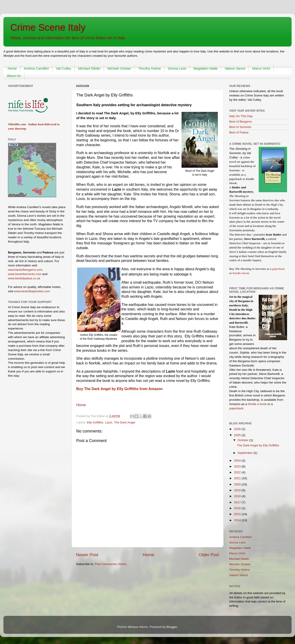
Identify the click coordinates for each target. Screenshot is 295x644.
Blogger (172, 627)
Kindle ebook (241, 273)
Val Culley (64, 68)
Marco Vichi (261, 68)
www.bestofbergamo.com (25, 270)
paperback (278, 269)
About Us (14, 76)
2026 (238, 429)
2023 (238, 466)
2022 (238, 472)
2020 (238, 484)
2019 (238, 490)
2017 (238, 502)
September (246, 453)
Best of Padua (239, 132)
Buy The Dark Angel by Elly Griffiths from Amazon (119, 389)
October (243, 440)
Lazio (109, 422)
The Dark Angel (124, 422)
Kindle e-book (258, 404)
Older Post (209, 555)
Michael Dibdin (89, 68)
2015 (238, 514)
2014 (238, 520)
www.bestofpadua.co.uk (24, 278)
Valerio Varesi (235, 68)
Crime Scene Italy (48, 27)
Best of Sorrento (240, 127)
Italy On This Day (241, 116)
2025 (238, 435)
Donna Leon (177, 68)
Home (12, 68)
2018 (238, 496)
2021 (238, 478)
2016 (238, 508)
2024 (238, 461)
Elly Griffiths (95, 422)
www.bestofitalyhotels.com (32, 291)
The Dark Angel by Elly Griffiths (258, 445)
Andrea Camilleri (36, 68)
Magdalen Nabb (206, 68)
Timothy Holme (150, 68)
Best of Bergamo (241, 122)
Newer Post (87, 555)
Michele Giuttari (119, 68)
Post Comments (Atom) (111, 564)
